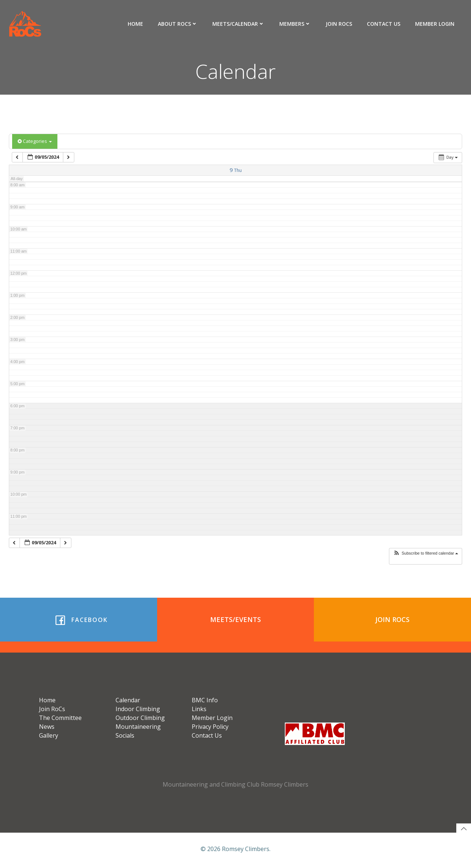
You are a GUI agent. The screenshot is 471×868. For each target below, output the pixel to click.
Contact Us (384, 24)
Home (136, 24)
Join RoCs (339, 24)
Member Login (435, 24)
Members (295, 24)
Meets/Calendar (239, 24)
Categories (35, 141)
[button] (426, 554)
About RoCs (178, 24)
